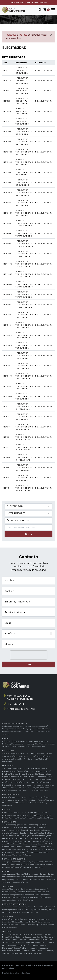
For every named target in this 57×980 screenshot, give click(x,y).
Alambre (34, 768)
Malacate (41, 945)
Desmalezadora (9, 892)
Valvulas (14, 927)
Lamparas (30, 756)
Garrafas (49, 800)
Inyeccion (6, 731)
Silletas (16, 953)
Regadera (27, 897)
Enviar (28, 664)
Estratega (26, 973)
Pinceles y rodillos (47, 910)
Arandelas (30, 771)
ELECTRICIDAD (9, 751)
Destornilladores (16, 847)
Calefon (48, 797)
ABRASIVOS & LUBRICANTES (14, 723)
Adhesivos (6, 907)
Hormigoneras (47, 864)
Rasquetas (16, 912)
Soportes (30, 925)
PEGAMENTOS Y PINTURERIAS (15, 904)
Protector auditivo (22, 951)
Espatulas (45, 852)
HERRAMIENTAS (9, 822)
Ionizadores (31, 892)
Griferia (33, 815)
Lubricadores (28, 731)
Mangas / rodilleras (21, 948)
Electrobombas (23, 864)
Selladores (26, 912)
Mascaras (33, 948)
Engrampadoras (33, 849)
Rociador (36, 897)
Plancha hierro (17, 747)
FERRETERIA (8, 766)
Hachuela (6, 744)
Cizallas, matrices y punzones (31, 841)
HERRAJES (7, 810)
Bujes (4, 777)
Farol (34, 800)
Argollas (39, 771)
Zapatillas (38, 953)
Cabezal (40, 797)
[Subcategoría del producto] (28, 513)
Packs (5, 818)
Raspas (14, 790)
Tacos (46, 790)
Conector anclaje (17, 942)
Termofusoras (38, 867)
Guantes (32, 945)
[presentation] (29, 655)
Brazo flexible (45, 774)
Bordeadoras (26, 889)
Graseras (47, 729)
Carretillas (38, 838)
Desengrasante (8, 729)
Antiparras (33, 934)
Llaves (40, 815)
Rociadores (45, 897)
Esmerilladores (46, 779)
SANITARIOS (8, 916)
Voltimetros (7, 762)
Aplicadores (27, 827)
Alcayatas (43, 768)
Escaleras (18, 852)
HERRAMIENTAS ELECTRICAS (15, 859)
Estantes (49, 877)
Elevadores (35, 864)
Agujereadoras (20, 825)
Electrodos (21, 849)
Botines (11, 937)
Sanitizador (7, 953)
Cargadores (36, 862)
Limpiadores (16, 731)
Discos (26, 847)
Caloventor (19, 800)
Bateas (22, 774)
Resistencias (23, 790)
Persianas (24, 880)
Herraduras (47, 782)
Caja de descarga (32, 919)
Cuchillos (23, 741)
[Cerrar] (51, 35)
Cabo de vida (30, 937)
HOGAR (6, 871)
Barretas (15, 833)
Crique (33, 844)
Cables (22, 753)
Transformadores (31, 759)
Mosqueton (43, 948)
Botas (5, 937)
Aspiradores (7, 830)
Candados (49, 777)
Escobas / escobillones (35, 877)
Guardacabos (35, 782)
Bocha (32, 833)
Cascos (15, 940)
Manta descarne (18, 744)
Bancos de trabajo (35, 830)
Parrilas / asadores (47, 744)
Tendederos (17, 882)
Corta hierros (13, 844)
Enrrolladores (8, 852)
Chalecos (22, 940)
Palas (36, 895)
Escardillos (21, 892)
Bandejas (6, 774)
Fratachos (27, 855)
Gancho (44, 741)
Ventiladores (7, 806)
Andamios (14, 934)
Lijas (10, 910)
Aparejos (17, 827)
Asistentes (43, 726)
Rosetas (43, 818)
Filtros (17, 782)
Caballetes (7, 836)
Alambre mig (33, 825)
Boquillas (40, 833)
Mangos (40, 785)
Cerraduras (35, 812)
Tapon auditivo (26, 953)
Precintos (6, 790)
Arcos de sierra (39, 827)
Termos (42, 747)
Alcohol (5, 934)
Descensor (50, 942)
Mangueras (49, 785)
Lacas (5, 910)
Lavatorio (48, 922)
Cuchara (41, 844)
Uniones (6, 927)
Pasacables (18, 759)
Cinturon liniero (41, 940)
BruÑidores (50, 833)
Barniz (23, 907)
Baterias (14, 753)
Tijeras (30, 900)
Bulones (11, 777)
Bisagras (30, 774)
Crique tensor (30, 942)
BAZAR (5, 738)
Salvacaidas (48, 951)
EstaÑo (5, 782)
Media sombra (23, 788)
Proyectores (34, 880)
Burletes (43, 874)
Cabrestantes (18, 836)
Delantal (41, 942)
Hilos (11, 785)
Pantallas (31, 803)
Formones (17, 855)
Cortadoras (25, 844)
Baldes (23, 830)
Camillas (40, 937)
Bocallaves (15, 812)
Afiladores (6, 741)
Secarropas (7, 882)
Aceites (5, 726)
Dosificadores (20, 877)
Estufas (28, 800)
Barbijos (48, 934)
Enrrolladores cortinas (11, 815)
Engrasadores (47, 849)
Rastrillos (18, 897)
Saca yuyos (17, 900)
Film (11, 782)
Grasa (39, 729)
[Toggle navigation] (52, 10)
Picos (33, 788)
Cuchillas (50, 844)
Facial (14, 945)
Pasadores (13, 818)
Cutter (5, 847)
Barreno (14, 774)
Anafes (25, 797)
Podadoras (44, 895)
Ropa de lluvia (36, 951)
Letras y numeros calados (25, 785)
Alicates (43, 825)
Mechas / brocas (10, 788)
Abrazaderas (7, 768)
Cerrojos (44, 812)
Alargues (6, 753)
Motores (17, 867)
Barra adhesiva (34, 907)
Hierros (5, 785)
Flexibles (41, 800)
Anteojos (23, 934)
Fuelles (32, 922)
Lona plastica (42, 892)
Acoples (26, 768)
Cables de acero (29, 777)
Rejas (42, 880)
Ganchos (25, 782)
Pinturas (7, 912)
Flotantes (24, 922)
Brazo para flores (17, 919)
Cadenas (40, 777)
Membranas (18, 910)
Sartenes (34, 747)
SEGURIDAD (8, 931)
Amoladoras (7, 827)
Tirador (51, 818)
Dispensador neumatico (40, 847)
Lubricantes (40, 731)
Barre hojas (15, 889)
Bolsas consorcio (32, 874)
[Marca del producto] (28, 520)
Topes (25, 882)
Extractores (7, 855)
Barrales (32, 797)
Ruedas (33, 790)
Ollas (36, 744)
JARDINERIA (8, 886)
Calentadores (8, 800)
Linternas (40, 756)
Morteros (29, 744)
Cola (43, 907)
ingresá (23, 35)
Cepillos (15, 779)
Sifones (22, 925)
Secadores (50, 880)
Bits (36, 774)
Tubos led (43, 759)
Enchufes (41, 753)
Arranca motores (30, 726)
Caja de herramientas (34, 836)
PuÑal (27, 747)
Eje (14, 849)
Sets (24, 900)
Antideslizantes (16, 726)
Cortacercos (47, 862)
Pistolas (47, 788)
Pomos (36, 818)
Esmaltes (50, 907)
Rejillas (11, 925)
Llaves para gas (9, 803)
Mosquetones (8, 951)
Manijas (47, 815)
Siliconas (34, 912)
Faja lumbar (23, 945)
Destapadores (21, 729)
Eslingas (25, 815)
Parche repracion (32, 910)
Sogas (40, 790)
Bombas (14, 862)
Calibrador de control (23, 838)
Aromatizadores (9, 874)
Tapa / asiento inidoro (44, 925)
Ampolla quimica (9, 771)
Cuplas (36, 779)
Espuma (32, 729)
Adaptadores (15, 797)
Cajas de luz (31, 753)
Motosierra (26, 867)
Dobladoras (7, 849)
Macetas (6, 895)
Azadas (16, 830)
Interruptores (19, 756)
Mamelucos (7, 948)
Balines (47, 771)
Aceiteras (18, 768)
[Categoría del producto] (28, 506)
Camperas (49, 937)
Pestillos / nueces (25, 818)
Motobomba (7, 867)
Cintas (22, 779)
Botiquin (19, 937)
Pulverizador (8, 897)
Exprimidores (34, 741)
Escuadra (36, 852)
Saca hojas (7, 900)
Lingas (5, 880)
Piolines (40, 788)
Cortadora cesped (39, 889)
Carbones (6, 779)
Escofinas (27, 852)
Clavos (29, 779)
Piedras (6, 747)
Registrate (11, 35)
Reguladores (41, 803)
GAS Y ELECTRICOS (11, 794)
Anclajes (21, 771)
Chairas (15, 741)
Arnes (41, 934)
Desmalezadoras (9, 864)
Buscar (29, 534)
